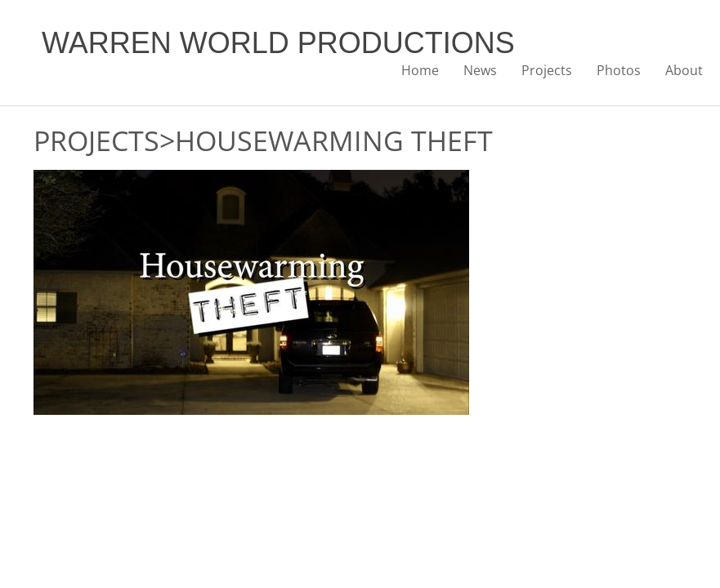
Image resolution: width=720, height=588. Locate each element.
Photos (619, 70)
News (480, 70)
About (684, 70)
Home (420, 70)
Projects (547, 70)
